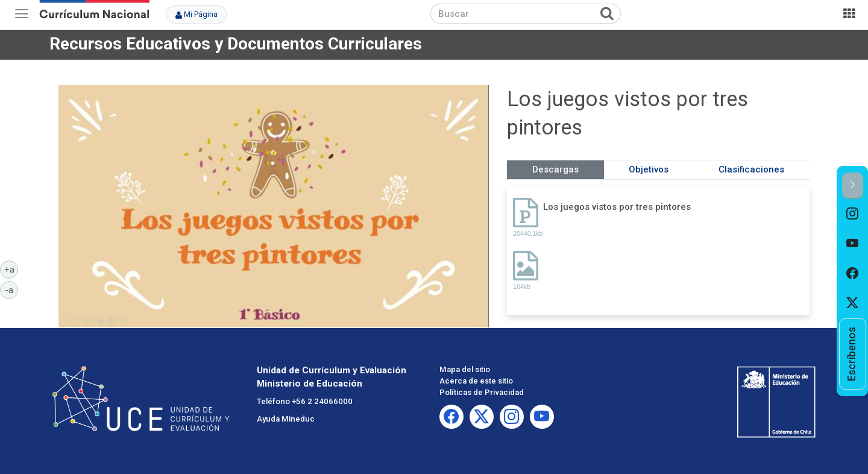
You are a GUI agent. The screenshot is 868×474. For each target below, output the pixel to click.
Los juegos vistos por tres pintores (617, 207)
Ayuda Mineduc (286, 419)
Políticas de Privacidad (482, 392)
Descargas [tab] (555, 169)
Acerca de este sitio (476, 381)
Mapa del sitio (465, 369)
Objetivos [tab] (649, 169)
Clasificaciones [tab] (751, 169)
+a (11, 269)
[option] (853, 214)
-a (11, 289)
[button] (853, 185)
